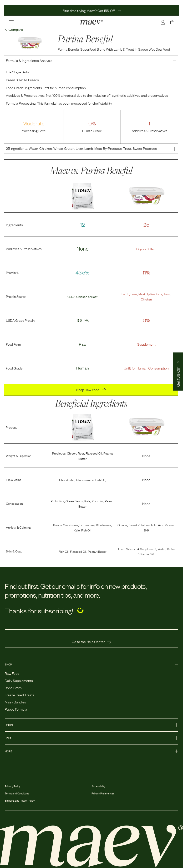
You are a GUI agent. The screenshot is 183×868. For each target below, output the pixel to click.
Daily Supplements (19, 680)
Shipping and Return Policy (20, 800)
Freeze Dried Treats (20, 695)
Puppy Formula (16, 709)
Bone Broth (13, 687)
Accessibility (98, 786)
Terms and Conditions (17, 793)
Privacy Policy (13, 786)
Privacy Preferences (103, 793)
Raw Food (12, 673)
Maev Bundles (15, 702)
